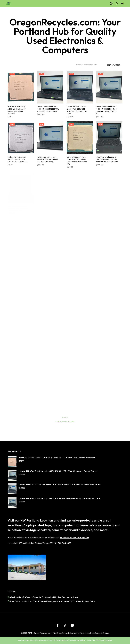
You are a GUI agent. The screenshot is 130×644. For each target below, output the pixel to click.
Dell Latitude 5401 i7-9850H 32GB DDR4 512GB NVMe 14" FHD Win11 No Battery (48, 158)
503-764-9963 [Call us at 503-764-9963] (64, 543)
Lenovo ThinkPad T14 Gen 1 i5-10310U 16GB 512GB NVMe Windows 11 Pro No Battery (48, 109)
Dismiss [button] (108, 640)
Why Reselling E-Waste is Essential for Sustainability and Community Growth (45, 597)
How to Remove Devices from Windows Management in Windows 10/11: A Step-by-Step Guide (53, 601)
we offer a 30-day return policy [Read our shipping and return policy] (74, 538)
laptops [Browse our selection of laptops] (31, 525)
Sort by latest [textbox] (113, 65)
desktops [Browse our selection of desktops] (45, 525)
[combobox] (110, 65)
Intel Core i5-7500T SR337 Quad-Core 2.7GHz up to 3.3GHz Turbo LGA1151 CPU (18, 158)
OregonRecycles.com (43, 633)
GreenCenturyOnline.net (67, 633)
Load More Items (65, 422)
